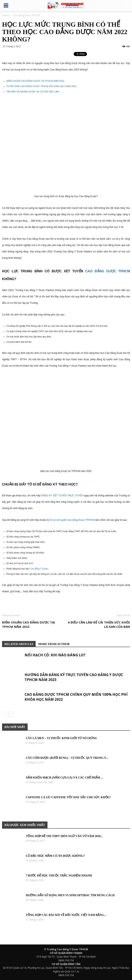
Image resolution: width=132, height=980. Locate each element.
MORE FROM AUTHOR (54, 644)
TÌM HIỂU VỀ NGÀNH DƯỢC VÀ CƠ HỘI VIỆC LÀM (33, 92)
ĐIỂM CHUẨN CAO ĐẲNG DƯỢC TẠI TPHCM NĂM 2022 (35, 81)
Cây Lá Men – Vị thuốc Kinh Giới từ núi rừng (61, 738)
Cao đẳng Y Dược (39, 569)
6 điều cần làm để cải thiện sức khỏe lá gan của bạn (99, 624)
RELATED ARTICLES (19, 644)
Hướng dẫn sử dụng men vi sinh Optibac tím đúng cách (70, 895)
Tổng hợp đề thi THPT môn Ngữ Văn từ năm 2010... (64, 836)
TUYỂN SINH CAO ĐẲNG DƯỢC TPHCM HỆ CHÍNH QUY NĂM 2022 (41, 86)
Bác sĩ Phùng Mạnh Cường (19, 604)
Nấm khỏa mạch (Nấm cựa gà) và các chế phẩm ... (64, 778)
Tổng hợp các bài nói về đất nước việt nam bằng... (66, 915)
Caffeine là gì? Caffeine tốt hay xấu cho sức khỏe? (68, 797)
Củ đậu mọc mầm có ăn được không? (55, 856)
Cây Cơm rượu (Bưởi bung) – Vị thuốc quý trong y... (67, 758)
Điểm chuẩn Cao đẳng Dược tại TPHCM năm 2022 (29, 624)
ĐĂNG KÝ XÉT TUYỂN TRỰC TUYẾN (62, 496)
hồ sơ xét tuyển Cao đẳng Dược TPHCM (72, 520)
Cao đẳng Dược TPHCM (108, 271)
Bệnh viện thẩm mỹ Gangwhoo (4, 604)
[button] (126, 6)
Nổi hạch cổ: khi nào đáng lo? (55, 655)
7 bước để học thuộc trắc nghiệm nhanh (59, 876)
